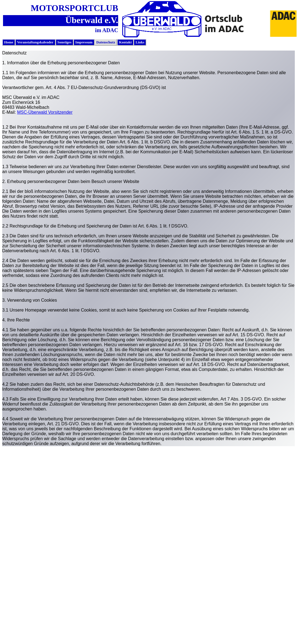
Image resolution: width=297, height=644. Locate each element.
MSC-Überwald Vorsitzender (45, 112)
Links (140, 42)
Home (9, 42)
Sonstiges (64, 42)
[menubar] (74, 42)
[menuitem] (9, 42)
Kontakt (125, 42)
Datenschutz (106, 42)
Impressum (84, 42)
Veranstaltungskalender (35, 42)
